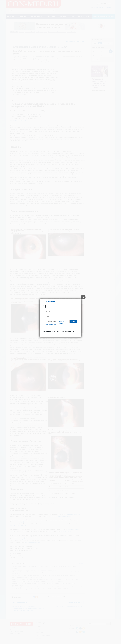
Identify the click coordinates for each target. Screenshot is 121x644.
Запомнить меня (51, 321)
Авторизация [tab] (50, 301)
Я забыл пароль (61, 322)
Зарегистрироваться (51, 325)
